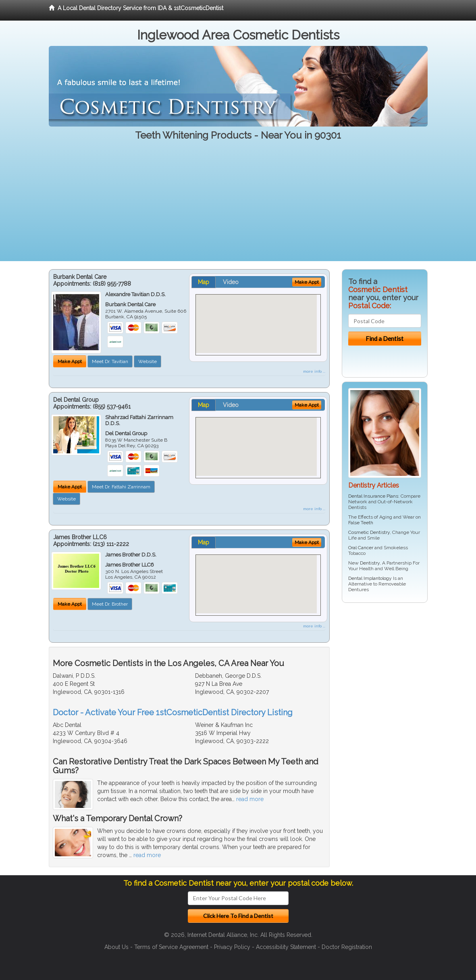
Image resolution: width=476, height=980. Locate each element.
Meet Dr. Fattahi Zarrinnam (121, 487)
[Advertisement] (238, 205)
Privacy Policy (232, 947)
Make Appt (70, 361)
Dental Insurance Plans (373, 496)
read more (250, 799)
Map (204, 282)
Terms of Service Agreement (171, 947)
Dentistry (370, 563)
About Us (116, 947)
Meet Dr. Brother (110, 604)
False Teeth (361, 523)
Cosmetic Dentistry (369, 532)
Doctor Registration (347, 947)
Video (231, 282)
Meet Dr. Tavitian (110, 361)
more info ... (314, 371)
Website (148, 361)
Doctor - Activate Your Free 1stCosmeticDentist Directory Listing (173, 712)
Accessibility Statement (286, 947)
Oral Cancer (361, 548)
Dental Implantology (370, 578)
